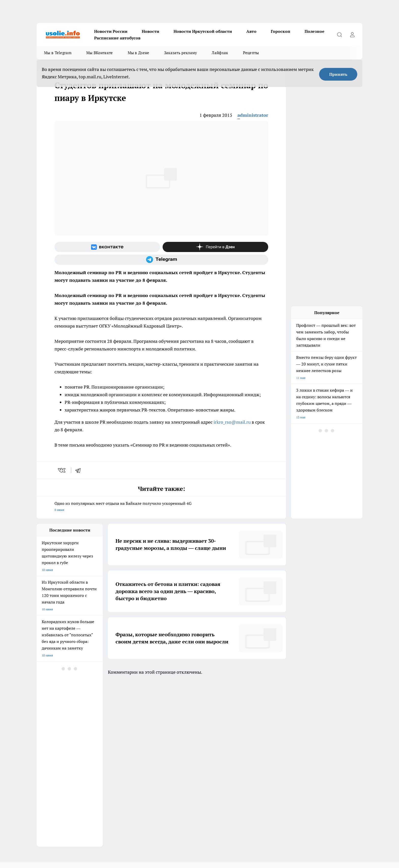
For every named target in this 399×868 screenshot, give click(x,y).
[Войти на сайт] (352, 35)
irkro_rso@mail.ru (232, 422)
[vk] (62, 470)
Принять (338, 74)
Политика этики (112, 735)
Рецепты (251, 53)
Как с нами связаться (52, 741)
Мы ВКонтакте (100, 53)
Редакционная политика (183, 735)
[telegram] (80, 470)
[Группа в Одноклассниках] (272, 714)
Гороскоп (281, 31)
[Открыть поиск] (339, 35)
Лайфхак (220, 53)
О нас (105, 741)
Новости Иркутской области (203, 31)
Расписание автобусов (117, 38)
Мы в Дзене (139, 53)
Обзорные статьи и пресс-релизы (61, 735)
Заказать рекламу (181, 53)
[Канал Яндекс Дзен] (215, 247)
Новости (151, 31)
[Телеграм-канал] (161, 260)
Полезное (315, 31)
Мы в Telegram (58, 53)
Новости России (111, 31)
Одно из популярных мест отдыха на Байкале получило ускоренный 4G (161, 507)
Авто (251, 31)
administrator (253, 115)
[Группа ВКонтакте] (107, 247)
